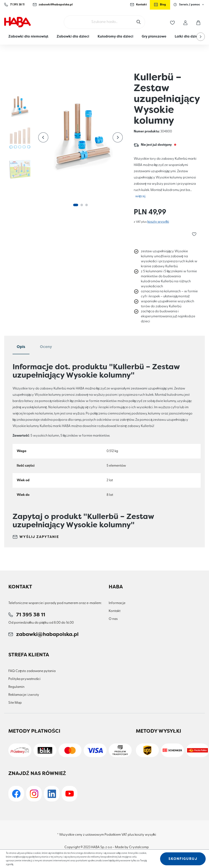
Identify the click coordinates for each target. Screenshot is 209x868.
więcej (140, 196)
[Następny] (118, 137)
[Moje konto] (185, 22)
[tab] (21, 347)
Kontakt (138, 5)
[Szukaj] (139, 22)
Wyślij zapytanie (36, 537)
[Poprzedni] (43, 137)
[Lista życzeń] (172, 22)
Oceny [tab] (46, 347)
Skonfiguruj (183, 859)
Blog (160, 5)
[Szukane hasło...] (104, 22)
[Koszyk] (198, 22)
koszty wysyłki (158, 222)
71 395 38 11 (14, 5)
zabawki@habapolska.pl (53, 5)
